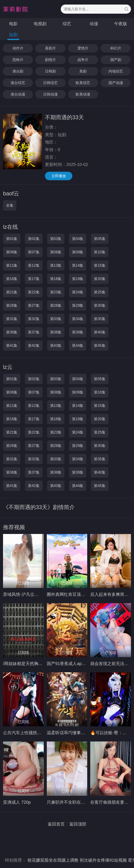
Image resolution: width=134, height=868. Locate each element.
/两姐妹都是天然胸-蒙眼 (26, 664)
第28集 (56, 306)
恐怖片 (18, 60)
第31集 (12, 319)
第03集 (56, 239)
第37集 (34, 332)
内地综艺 (116, 71)
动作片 (18, 48)
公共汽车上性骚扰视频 (24, 733)
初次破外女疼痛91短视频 (108, 860)
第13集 (56, 265)
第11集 (12, 265)
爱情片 (83, 48)
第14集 (78, 265)
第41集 (12, 346)
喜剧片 (50, 48)
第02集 (34, 239)
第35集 (100, 319)
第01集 (12, 239)
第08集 (56, 252)
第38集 (56, 332)
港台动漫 (18, 94)
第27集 (34, 306)
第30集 (100, 306)
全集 (10, 205)
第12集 (34, 265)
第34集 (78, 319)
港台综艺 (18, 83)
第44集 (78, 346)
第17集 (34, 279)
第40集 (100, 332)
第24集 (78, 292)
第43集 (56, 346)
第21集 (12, 292)
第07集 (34, 252)
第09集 (78, 252)
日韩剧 (50, 71)
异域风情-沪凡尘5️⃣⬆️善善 (28, 594)
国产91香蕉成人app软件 (70, 664)
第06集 (12, 252)
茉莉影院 (16, 9)
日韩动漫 (50, 94)
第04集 (78, 239)
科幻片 (116, 48)
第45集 (100, 346)
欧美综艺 (83, 83)
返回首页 (56, 824)
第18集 (56, 279)
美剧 (83, 71)
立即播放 (59, 176)
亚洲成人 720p (17, 802)
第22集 (34, 292)
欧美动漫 (83, 94)
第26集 (12, 306)
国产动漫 (116, 83)
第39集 (78, 332)
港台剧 (18, 71)
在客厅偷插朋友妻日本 (112, 802)
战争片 (83, 60)
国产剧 (116, 60)
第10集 (100, 252)
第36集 (12, 332)
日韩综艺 (50, 83)
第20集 (100, 279)
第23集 (56, 292)
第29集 (78, 306)
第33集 (56, 319)
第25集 (100, 292)
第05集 (100, 239)
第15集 (100, 265)
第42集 (34, 346)
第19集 (78, 279)
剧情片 (50, 60)
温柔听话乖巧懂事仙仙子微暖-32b (79, 733)
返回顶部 (78, 824)
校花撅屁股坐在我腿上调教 (58, 860)
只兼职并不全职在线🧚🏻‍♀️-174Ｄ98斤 (79, 802)
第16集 (12, 279)
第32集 (34, 319)
